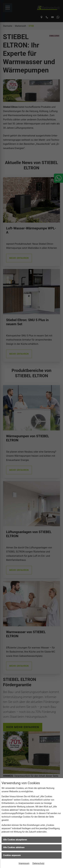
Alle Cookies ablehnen (14, 847)
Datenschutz (38, 863)
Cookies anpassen (12, 855)
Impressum (24, 863)
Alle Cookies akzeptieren (15, 840)
